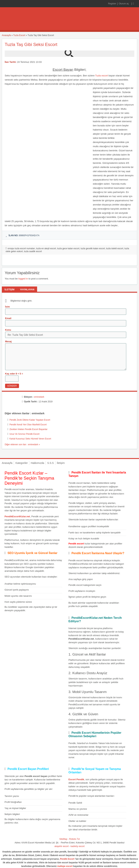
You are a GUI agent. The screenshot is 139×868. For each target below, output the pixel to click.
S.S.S (50, 463)
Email (8, 318)
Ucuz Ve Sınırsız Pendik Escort (24, 434)
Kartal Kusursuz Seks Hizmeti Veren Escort (30, 439)
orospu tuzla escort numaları (21, 248)
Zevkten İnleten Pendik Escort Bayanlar (28, 429)
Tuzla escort (102, 76)
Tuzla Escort (19, 35)
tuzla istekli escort (115, 248)
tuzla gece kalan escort (68, 248)
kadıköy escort (78, 846)
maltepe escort (65, 866)
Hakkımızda (37, 463)
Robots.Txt (74, 839)
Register (112, 4)
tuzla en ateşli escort (46, 248)
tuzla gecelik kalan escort (93, 248)
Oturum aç (124, 4)
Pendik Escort (67, 859)
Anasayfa (6, 35)
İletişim (61, 463)
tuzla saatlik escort (33, 251)
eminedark (39, 397)
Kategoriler (22, 463)
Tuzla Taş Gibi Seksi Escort (31, 44)
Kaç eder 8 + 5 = (14, 374)
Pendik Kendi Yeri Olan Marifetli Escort (28, 425)
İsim (7, 307)
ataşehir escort (62, 846)
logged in (23, 279)
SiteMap (63, 839)
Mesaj (8, 341)
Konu (8, 330)
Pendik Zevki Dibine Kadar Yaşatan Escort (30, 420)
